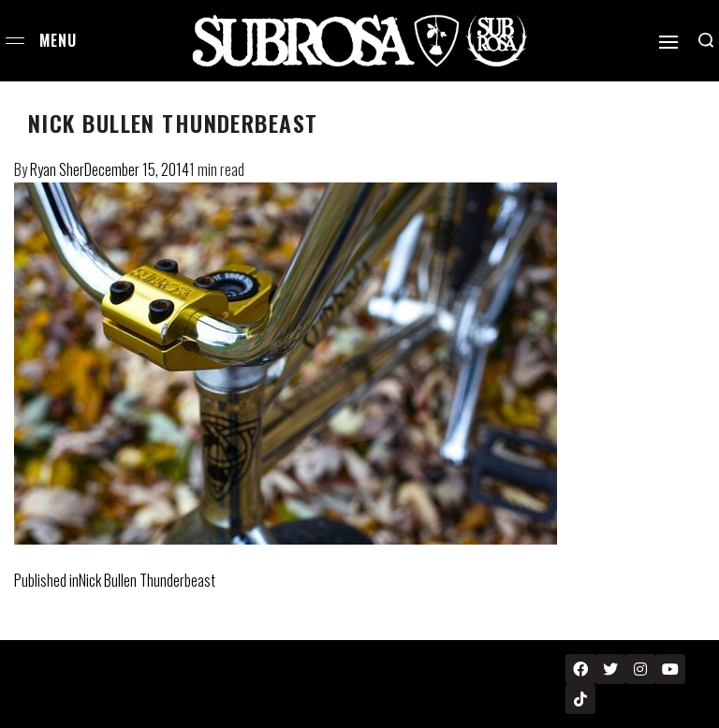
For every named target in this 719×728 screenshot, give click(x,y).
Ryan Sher (57, 169)
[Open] (668, 42)
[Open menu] (15, 41)
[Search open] (706, 40)
